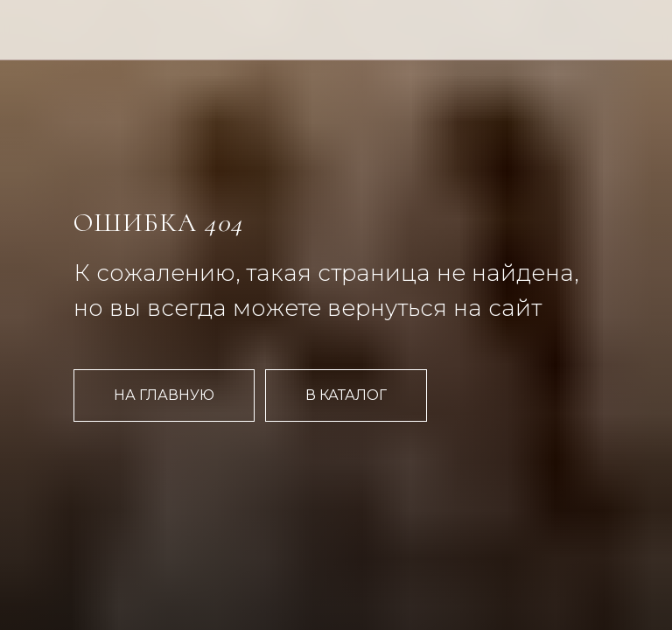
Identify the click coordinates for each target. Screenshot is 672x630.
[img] (150, 47)
